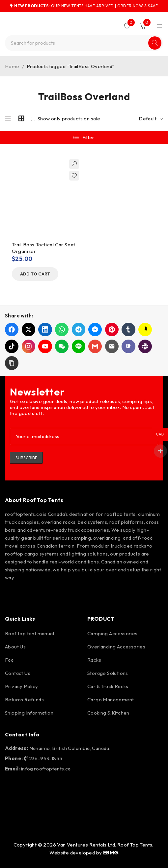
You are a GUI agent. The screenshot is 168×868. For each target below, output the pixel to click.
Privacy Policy (22, 686)
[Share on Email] (112, 346)
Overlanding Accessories (116, 647)
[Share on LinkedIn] (45, 330)
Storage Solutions (108, 673)
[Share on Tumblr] (128, 330)
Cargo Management (111, 700)
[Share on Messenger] (95, 330)
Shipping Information (29, 713)
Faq (9, 660)
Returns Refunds (24, 700)
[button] (37, 274)
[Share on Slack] (145, 346)
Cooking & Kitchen (108, 713)
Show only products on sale (66, 119)
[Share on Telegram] (79, 330)
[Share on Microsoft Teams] (128, 346)
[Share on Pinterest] (112, 330)
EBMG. (111, 853)
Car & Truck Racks (108, 686)
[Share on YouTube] (45, 346)
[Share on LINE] (79, 346)
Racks (94, 660)
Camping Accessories (112, 633)
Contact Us (18, 673)
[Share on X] (28, 330)
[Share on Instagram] (28, 346)
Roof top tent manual (29, 633)
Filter (88, 137)
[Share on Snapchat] (145, 330)
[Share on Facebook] (12, 330)
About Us (15, 647)
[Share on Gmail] (95, 346)
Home (12, 66)
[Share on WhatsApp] (62, 330)
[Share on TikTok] (12, 346)
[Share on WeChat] (62, 346)
